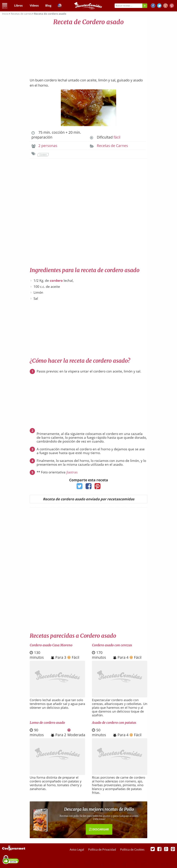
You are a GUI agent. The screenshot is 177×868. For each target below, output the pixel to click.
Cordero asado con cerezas (112, 645)
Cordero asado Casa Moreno (51, 645)
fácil (117, 137)
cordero (56, 281)
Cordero (43, 155)
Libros (18, 6)
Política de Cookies (132, 850)
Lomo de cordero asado (47, 723)
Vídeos (34, 6)
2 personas (48, 146)
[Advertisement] (88, 50)
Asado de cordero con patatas (114, 723)
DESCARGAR (99, 829)
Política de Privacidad (102, 850)
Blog (48, 6)
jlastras (72, 472)
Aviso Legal (77, 850)
